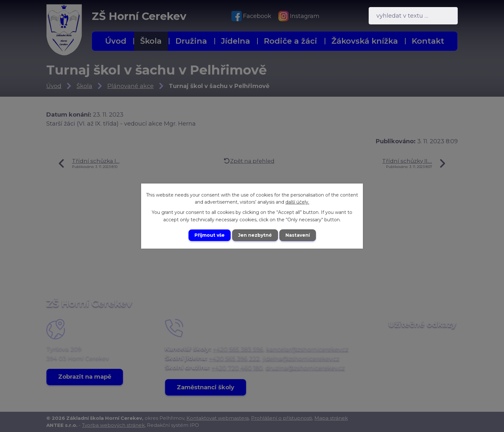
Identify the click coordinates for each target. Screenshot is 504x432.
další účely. (297, 202)
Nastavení (298, 235)
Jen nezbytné (255, 235)
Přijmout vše (210, 235)
